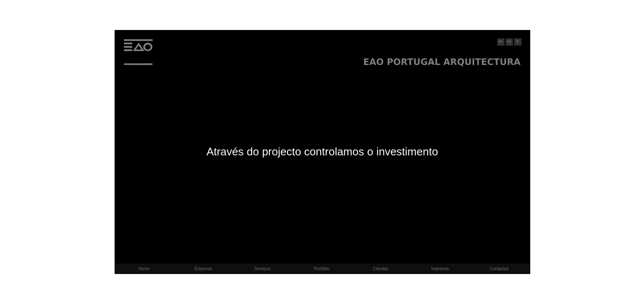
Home (144, 269)
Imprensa (440, 269)
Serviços (262, 269)
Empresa (203, 269)
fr (518, 41)
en (501, 41)
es (509, 41)
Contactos (499, 269)
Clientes (381, 269)
